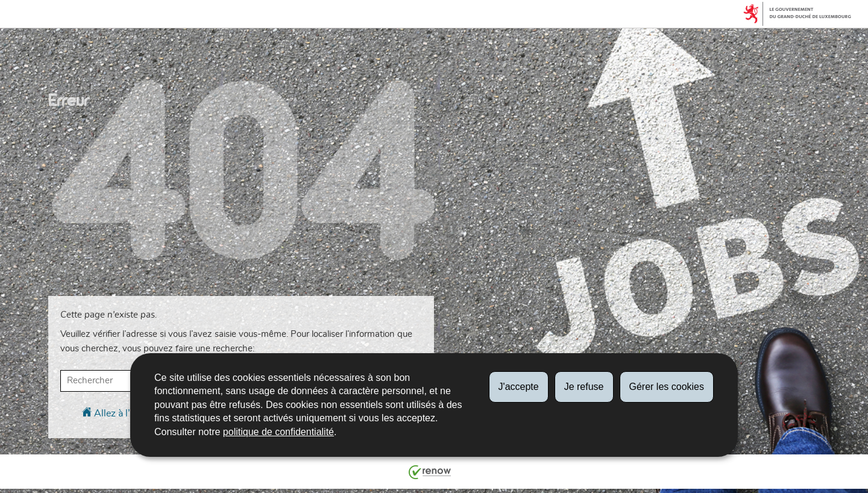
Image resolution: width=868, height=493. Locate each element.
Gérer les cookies (667, 387)
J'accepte (519, 387)
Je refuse (584, 387)
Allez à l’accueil (121, 413)
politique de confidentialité (278, 432)
